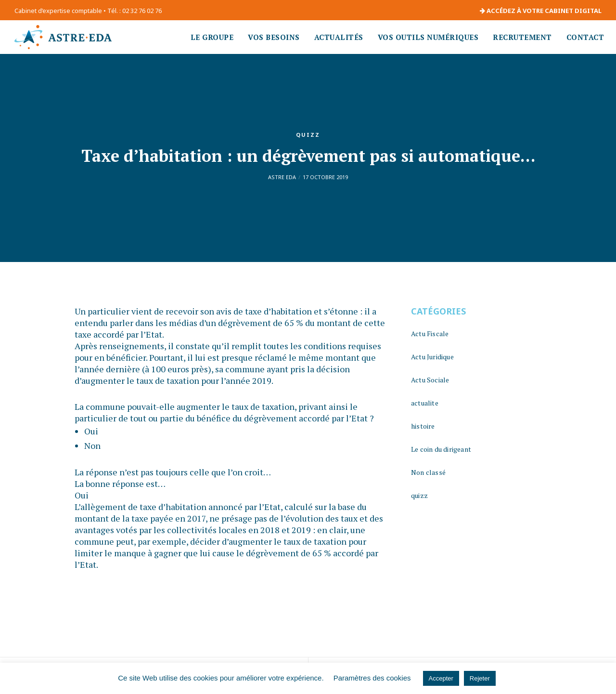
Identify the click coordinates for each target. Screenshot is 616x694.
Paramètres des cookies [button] (372, 678)
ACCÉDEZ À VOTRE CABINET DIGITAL (541, 11)
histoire (423, 426)
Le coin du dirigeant (441, 449)
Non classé (428, 472)
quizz (308, 135)
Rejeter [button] (480, 678)
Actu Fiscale (430, 334)
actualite (425, 403)
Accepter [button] (441, 678)
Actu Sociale (430, 380)
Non (92, 445)
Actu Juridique (432, 357)
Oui (91, 431)
